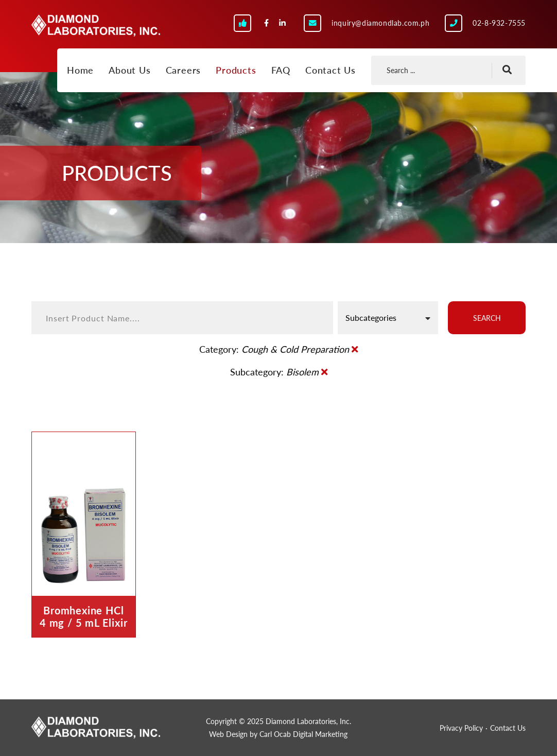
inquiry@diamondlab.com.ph (380, 23)
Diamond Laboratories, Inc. (96, 28)
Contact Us (330, 70)
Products (236, 70)
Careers (184, 70)
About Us (129, 70)
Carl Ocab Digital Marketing (303, 734)
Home (80, 70)
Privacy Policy (461, 728)
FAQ (281, 70)
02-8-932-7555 (499, 23)
